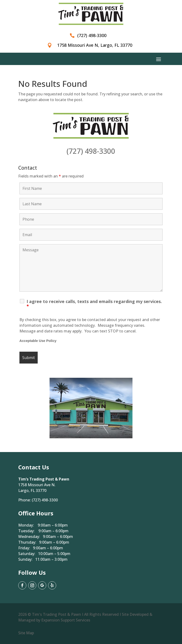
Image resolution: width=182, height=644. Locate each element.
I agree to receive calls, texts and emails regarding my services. (94, 304)
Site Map (26, 633)
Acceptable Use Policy (38, 341)
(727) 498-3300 (91, 151)
